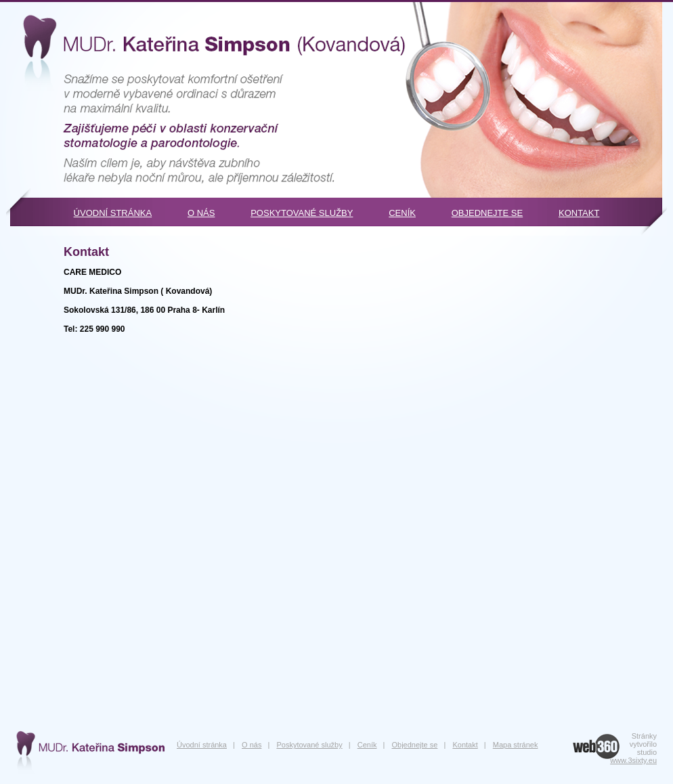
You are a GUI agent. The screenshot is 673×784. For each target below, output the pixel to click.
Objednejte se (487, 213)
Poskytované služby (302, 213)
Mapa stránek (516, 745)
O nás (201, 213)
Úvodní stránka (113, 213)
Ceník (402, 213)
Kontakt (579, 213)
